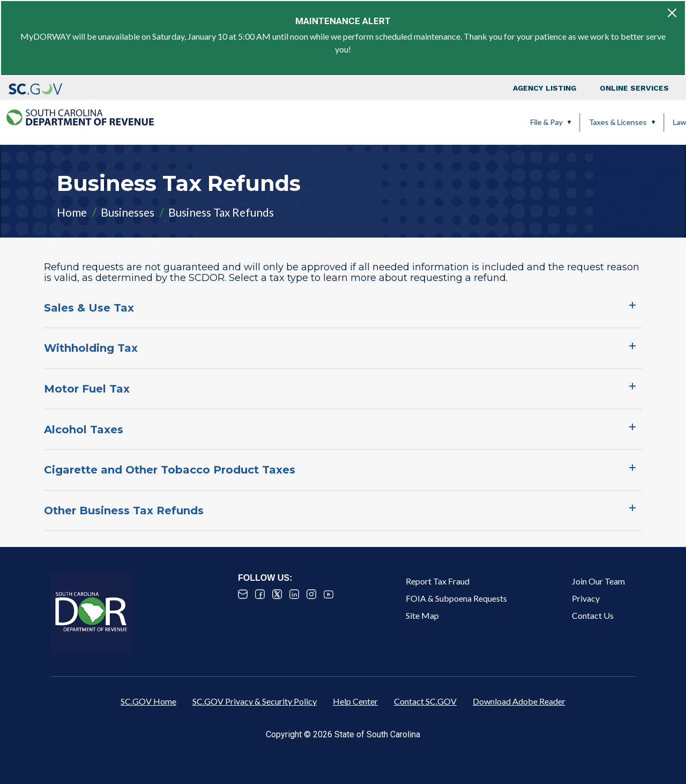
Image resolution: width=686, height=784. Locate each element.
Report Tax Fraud (438, 581)
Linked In (294, 594)
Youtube (329, 594)
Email (243, 594)
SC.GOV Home (148, 701)
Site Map (422, 615)
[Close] (672, 13)
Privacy (586, 598)
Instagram (311, 594)
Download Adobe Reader (519, 701)
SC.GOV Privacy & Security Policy (255, 701)
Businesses (128, 212)
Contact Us (593, 615)
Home (72, 212)
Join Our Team (598, 581)
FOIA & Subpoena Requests (456, 598)
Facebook (260, 594)
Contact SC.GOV (425, 701)
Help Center (355, 701)
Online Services (634, 88)
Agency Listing (545, 88)
